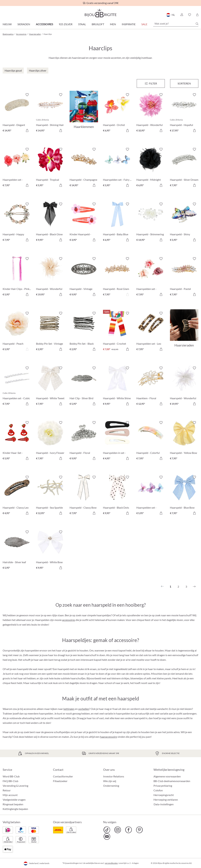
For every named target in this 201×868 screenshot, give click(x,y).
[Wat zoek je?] (176, 24)
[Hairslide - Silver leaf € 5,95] (17, 550)
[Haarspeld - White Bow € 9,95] (50, 550)
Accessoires (44, 24)
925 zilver (66, 24)
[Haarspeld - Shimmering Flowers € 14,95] (151, 222)
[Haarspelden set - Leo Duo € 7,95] (151, 332)
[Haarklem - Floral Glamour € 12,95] (151, 386)
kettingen (69, 709)
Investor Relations (114, 776)
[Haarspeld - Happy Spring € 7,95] (17, 222)
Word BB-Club (11, 776)
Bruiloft (98, 24)
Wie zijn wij (110, 781)
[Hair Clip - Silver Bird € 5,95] (84, 386)
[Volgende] (194, 587)
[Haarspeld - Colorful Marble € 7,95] (151, 441)
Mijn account (10, 795)
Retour (7, 790)
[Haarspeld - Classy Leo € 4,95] (17, 496)
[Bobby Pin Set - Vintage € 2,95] (50, 332)
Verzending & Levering (15, 786)
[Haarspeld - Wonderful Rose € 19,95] (50, 277)
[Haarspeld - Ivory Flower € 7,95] (50, 441)
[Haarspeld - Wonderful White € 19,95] (184, 386)
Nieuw (7, 24)
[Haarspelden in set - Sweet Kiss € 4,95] (117, 441)
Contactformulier (63, 776)
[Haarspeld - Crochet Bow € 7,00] (117, 332)
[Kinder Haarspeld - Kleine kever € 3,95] (84, 222)
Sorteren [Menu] (184, 83)
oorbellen (84, 709)
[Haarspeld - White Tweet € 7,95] (50, 386)
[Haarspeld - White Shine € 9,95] (117, 386)
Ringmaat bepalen (13, 804)
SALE (144, 24)
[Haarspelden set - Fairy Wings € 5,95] (117, 168)
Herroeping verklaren (166, 800)
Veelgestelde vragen (14, 800)
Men (113, 24)
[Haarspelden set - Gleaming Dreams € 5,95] (151, 496)
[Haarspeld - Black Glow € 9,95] (50, 222)
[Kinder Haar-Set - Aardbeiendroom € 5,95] (17, 441)
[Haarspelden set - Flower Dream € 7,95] (151, 277)
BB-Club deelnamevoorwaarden (172, 781)
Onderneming (111, 786)
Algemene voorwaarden (167, 776)
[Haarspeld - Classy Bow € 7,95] (84, 496)
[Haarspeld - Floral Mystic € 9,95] (84, 441)
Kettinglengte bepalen (15, 809)
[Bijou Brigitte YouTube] (107, 836)
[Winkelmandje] (197, 15)
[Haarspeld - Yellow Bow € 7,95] (184, 441)
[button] (182, 15)
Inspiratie (129, 24)
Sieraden (24, 24)
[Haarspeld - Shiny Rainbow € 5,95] (184, 222)
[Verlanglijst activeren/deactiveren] (27, 95)
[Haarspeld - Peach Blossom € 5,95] (17, 332)
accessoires (69, 620)
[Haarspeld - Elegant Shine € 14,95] (17, 113)
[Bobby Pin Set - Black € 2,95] (84, 332)
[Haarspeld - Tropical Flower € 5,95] (50, 168)
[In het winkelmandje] (27, 130)
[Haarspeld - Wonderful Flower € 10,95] (151, 113)
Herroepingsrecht (164, 795)
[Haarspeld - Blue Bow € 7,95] (184, 496)
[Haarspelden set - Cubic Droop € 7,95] (17, 386)
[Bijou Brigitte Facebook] (128, 830)
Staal (82, 24)
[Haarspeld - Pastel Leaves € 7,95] (184, 277)
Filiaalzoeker (60, 781)
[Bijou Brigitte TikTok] (107, 830)
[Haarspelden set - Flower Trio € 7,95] (17, 168)
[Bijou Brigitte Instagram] (118, 830)
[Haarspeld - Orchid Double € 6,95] (117, 113)
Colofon (158, 790)
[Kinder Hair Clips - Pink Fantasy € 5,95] (17, 277)
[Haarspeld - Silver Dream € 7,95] (184, 168)
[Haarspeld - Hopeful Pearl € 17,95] (184, 113)
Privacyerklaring (163, 786)
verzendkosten (111, 863)
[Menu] (151, 83)
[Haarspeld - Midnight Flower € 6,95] (151, 168)
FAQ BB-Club (10, 781)
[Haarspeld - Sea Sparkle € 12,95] (50, 496)
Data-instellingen (164, 804)
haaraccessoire (108, 737)
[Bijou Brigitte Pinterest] (139, 830)
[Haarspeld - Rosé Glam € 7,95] (117, 277)
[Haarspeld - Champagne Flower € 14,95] (84, 168)
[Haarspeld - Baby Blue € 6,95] (117, 222)
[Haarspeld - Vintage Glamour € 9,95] (84, 277)
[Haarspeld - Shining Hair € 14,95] (50, 113)
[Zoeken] (197, 24)
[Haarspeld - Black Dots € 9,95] (117, 496)
